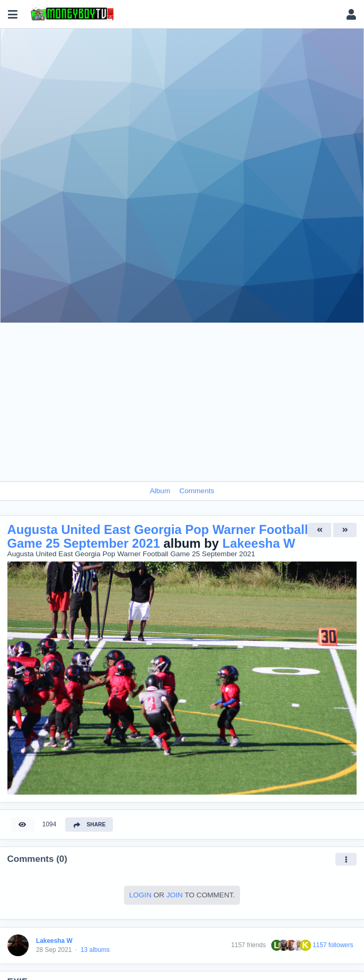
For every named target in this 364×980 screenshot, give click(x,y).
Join (175, 895)
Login (140, 895)
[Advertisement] (182, 402)
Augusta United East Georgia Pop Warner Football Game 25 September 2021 (158, 536)
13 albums (95, 950)
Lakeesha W (259, 543)
